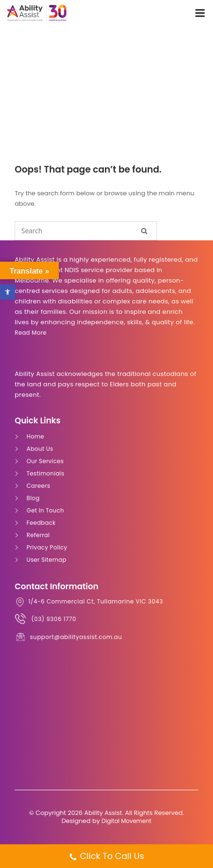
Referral (38, 535)
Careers (38, 486)
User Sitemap (46, 560)
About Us (40, 449)
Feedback (41, 523)
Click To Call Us (106, 857)
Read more (31, 333)
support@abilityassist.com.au (76, 637)
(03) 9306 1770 (54, 618)
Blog (33, 498)
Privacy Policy (47, 547)
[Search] (144, 231)
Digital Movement (126, 821)
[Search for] (86, 231)
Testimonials (45, 473)
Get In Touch (45, 510)
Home (35, 436)
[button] (8, 292)
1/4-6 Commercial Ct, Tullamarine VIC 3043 (96, 601)
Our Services (45, 461)
